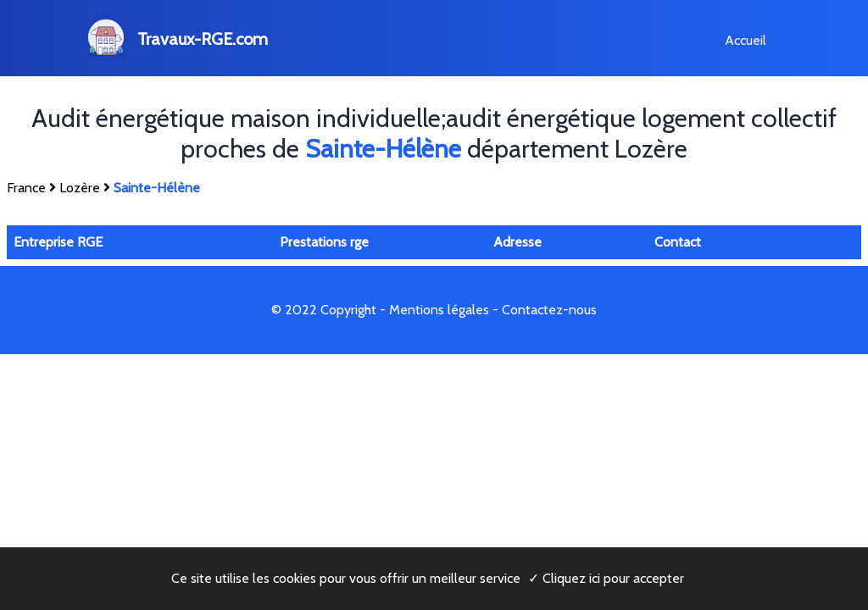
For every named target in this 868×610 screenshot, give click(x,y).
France (26, 188)
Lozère (80, 188)
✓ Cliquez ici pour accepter (606, 578)
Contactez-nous (549, 310)
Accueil (746, 40)
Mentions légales (439, 310)
